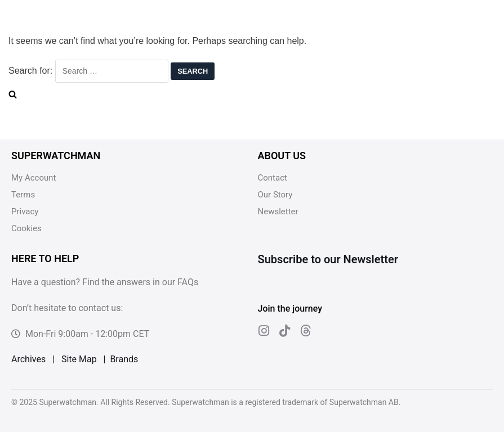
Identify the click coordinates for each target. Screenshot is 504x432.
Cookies (26, 228)
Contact (273, 178)
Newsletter (278, 211)
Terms (23, 195)
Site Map (79, 359)
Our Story (275, 195)
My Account (34, 178)
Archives (28, 359)
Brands (124, 359)
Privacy (25, 211)
